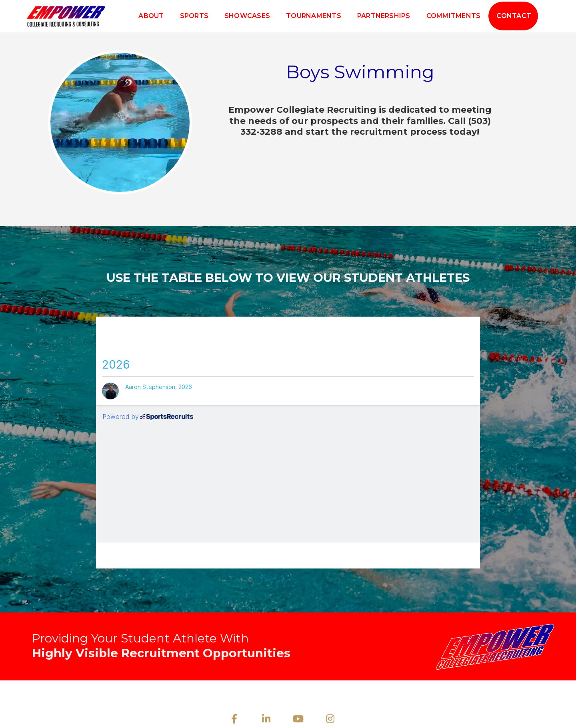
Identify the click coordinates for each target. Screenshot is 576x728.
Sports (194, 16)
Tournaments (314, 16)
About (151, 16)
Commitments (454, 16)
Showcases (247, 16)
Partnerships (384, 16)
